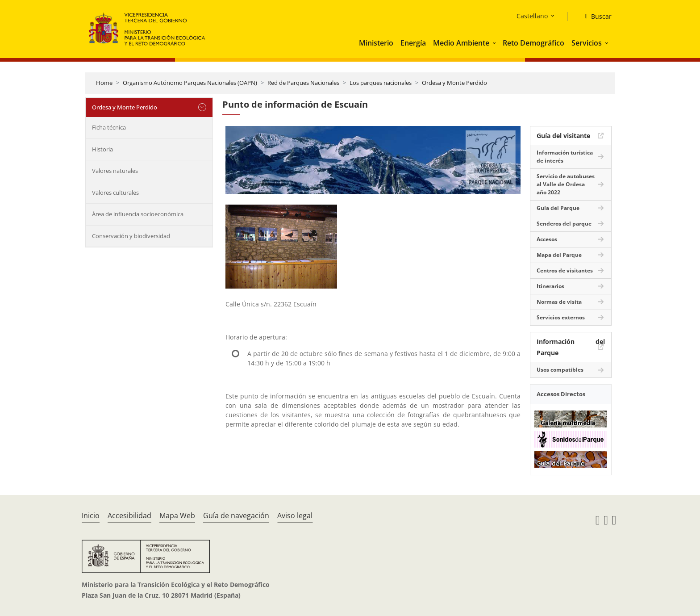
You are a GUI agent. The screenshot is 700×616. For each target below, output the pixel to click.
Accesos (547, 239)
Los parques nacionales (381, 83)
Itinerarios (550, 286)
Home (104, 83)
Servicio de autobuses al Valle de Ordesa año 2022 (566, 184)
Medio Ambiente (461, 43)
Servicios (587, 43)
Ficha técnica (109, 127)
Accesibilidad (129, 515)
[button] (495, 43)
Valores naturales (115, 171)
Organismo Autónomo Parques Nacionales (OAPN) (190, 83)
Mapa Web (177, 515)
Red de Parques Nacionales (303, 83)
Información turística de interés (565, 157)
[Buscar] (595, 17)
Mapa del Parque (559, 255)
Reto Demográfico (533, 43)
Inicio (91, 515)
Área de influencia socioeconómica (138, 214)
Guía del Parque (558, 208)
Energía (413, 43)
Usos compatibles (560, 370)
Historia (102, 149)
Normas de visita (559, 302)
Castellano (532, 16)
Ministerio (376, 43)
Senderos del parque (564, 224)
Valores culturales (115, 193)
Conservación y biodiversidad (131, 236)
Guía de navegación (236, 515)
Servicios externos (561, 317)
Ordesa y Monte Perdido (454, 83)
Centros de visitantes (565, 270)
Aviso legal (295, 515)
